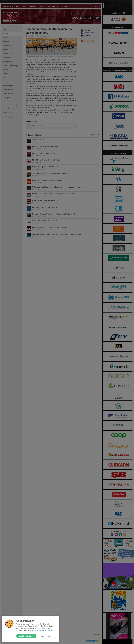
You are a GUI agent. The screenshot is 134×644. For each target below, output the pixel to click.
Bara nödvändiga (47, 636)
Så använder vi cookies (44, 630)
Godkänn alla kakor (26, 636)
